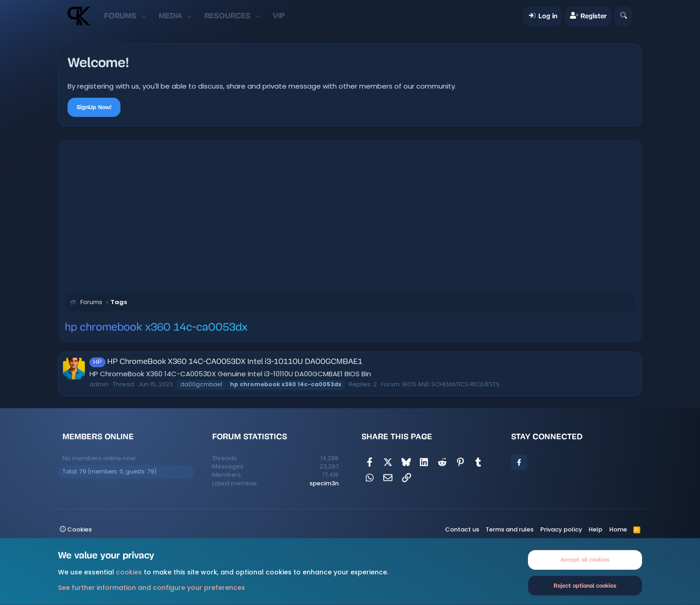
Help (596, 529)
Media (170, 16)
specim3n (324, 483)
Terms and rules (509, 529)
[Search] (624, 16)
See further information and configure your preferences (151, 587)
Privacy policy (561, 529)
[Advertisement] (350, 216)
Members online (98, 437)
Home (618, 529)
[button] (144, 16)
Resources (227, 16)
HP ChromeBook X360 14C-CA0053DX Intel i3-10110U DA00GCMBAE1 (226, 362)
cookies (129, 572)
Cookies (76, 529)
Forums (120, 16)
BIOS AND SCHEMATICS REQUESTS (451, 384)
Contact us (462, 529)
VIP (279, 16)
